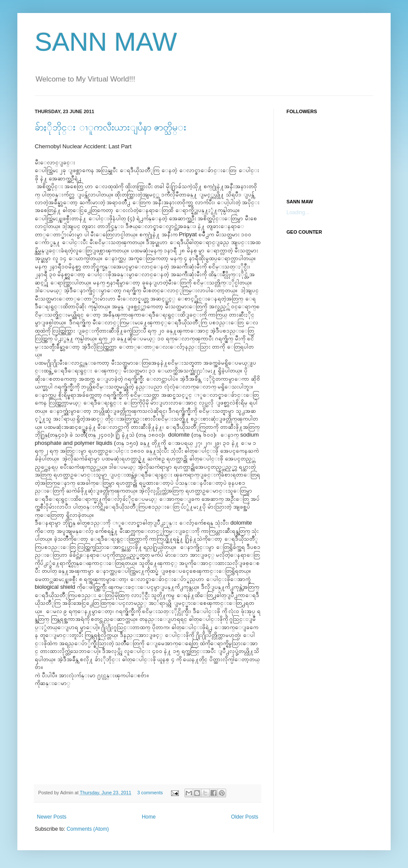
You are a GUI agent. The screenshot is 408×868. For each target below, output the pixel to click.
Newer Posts (52, 817)
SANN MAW (106, 42)
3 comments (150, 793)
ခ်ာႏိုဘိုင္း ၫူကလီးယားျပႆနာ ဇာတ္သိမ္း (110, 127)
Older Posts (245, 817)
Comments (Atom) (87, 829)
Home (149, 817)
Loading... (298, 212)
